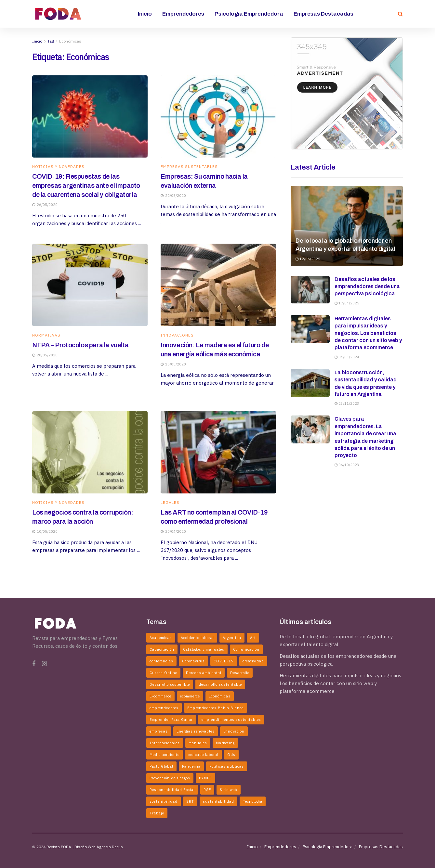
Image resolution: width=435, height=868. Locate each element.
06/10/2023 (347, 465)
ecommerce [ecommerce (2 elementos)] (190, 696)
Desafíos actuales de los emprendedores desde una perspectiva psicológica (367, 287)
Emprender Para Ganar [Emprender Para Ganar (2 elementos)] (171, 720)
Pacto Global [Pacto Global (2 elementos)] (161, 766)
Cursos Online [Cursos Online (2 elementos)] (163, 673)
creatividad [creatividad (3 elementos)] (253, 661)
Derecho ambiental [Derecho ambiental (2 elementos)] (204, 673)
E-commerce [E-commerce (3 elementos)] (160, 696)
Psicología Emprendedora (249, 14)
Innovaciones (177, 335)
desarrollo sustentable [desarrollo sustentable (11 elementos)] (220, 684)
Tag (51, 41)
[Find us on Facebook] (34, 664)
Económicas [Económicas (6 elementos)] (220, 696)
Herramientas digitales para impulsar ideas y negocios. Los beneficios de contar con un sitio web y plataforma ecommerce (368, 333)
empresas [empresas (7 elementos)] (159, 731)
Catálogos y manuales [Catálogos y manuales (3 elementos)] (204, 649)
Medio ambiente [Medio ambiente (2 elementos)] (165, 755)
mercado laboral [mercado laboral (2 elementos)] (203, 755)
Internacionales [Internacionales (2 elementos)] (165, 743)
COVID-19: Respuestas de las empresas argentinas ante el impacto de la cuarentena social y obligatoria (86, 185)
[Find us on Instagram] (44, 664)
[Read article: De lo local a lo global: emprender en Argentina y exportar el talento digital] (347, 226)
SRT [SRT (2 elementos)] (190, 801)
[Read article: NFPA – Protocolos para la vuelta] (90, 285)
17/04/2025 (347, 303)
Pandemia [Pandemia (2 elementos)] (191, 766)
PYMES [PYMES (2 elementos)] (205, 778)
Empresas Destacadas (323, 14)
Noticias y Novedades (58, 167)
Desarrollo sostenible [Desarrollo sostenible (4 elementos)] (170, 684)
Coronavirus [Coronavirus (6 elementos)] (193, 661)
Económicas (70, 41)
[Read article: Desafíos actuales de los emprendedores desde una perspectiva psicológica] (310, 290)
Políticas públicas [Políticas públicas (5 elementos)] (227, 766)
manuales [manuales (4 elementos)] (198, 743)
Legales (170, 503)
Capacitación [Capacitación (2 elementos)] (162, 649)
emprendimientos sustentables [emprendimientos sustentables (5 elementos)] (231, 720)
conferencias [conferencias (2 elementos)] (161, 661)
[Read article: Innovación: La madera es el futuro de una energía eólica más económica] (218, 285)
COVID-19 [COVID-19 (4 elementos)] (224, 661)
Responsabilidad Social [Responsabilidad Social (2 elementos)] (172, 790)
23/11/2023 (347, 403)
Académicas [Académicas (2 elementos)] (161, 638)
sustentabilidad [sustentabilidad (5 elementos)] (218, 801)
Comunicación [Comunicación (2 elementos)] (246, 649)
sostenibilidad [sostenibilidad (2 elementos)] (164, 801)
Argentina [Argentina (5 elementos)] (232, 638)
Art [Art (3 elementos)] (253, 638)
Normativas (46, 335)
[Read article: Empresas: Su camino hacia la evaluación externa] (218, 117)
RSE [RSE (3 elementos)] (207, 790)
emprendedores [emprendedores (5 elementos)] (164, 708)
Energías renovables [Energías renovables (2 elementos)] (196, 731)
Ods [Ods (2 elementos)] (231, 755)
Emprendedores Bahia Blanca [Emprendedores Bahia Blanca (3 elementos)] (216, 708)
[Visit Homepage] (58, 14)
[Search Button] (400, 14)
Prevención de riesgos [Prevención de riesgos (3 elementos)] (170, 778)
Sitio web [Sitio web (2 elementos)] (229, 790)
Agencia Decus (110, 847)
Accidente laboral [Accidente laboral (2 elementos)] (197, 638)
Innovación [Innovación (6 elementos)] (234, 731)
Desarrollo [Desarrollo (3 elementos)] (240, 673)
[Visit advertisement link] (347, 93)
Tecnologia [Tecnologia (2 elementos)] (253, 801)
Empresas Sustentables (189, 167)
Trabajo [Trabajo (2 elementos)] (157, 813)
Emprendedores (183, 14)
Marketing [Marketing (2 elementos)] (225, 743)
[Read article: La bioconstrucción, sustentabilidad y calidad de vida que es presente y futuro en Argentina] (310, 383)
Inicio (145, 14)
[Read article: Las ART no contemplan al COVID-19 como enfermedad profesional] (218, 452)
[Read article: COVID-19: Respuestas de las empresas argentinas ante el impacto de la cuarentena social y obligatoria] (90, 117)
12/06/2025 (308, 259)
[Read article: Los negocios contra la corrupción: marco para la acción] (90, 452)
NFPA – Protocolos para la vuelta (80, 345)
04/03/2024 (347, 357)
